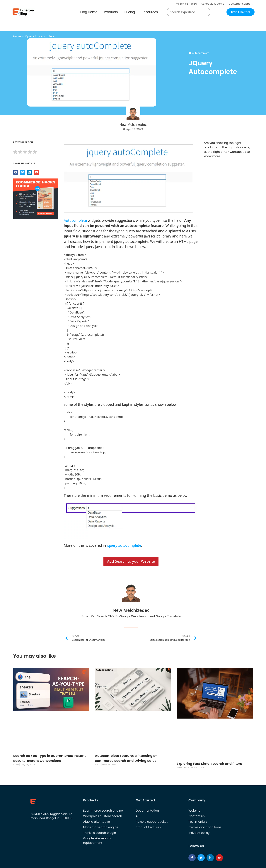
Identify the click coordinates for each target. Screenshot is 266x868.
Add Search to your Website (131, 561)
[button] (203, 12)
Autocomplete (201, 53)
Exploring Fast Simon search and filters (209, 764)
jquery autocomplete (124, 545)
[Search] (206, 12)
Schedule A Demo (213, 4)
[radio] (15, 152)
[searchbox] (185, 12)
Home (17, 36)
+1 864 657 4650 (186, 4)
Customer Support (241, 4)
